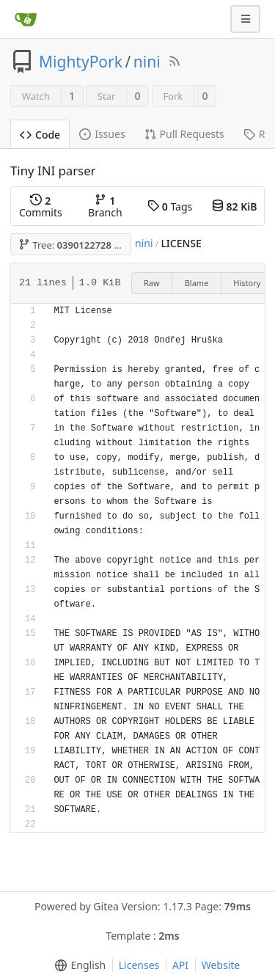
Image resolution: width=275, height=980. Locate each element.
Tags (170, 206)
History (247, 283)
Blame (197, 283)
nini (147, 62)
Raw (152, 283)
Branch (105, 206)
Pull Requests (184, 134)
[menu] (77, 965)
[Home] (26, 19)
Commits (41, 206)
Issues (102, 134)
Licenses (139, 965)
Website (221, 965)
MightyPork (81, 62)
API (180, 965)
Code (40, 135)
